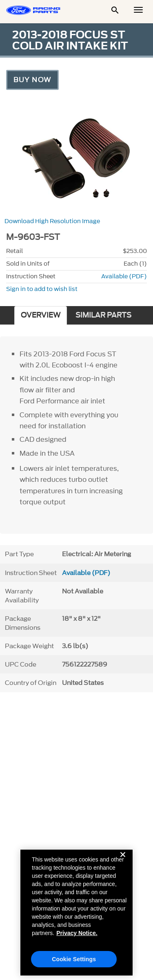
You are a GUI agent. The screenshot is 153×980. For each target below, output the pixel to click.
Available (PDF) (124, 276)
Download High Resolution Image (52, 221)
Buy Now (32, 80)
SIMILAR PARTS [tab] (103, 315)
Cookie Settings (74, 962)
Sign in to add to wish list (42, 289)
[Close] (123, 864)
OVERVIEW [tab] (41, 315)
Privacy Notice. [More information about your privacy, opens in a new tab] (77, 936)
